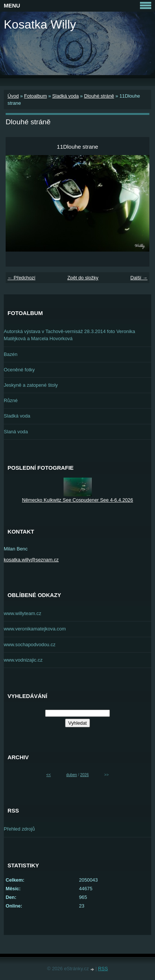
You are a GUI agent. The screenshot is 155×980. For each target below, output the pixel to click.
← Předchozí (21, 278)
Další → (139, 278)
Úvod (13, 96)
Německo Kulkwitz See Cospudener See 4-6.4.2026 (77, 500)
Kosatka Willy (40, 24)
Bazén (11, 354)
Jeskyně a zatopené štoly (31, 385)
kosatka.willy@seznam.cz (31, 560)
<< (49, 775)
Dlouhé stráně (99, 96)
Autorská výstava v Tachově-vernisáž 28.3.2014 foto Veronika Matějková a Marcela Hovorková (69, 335)
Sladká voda (65, 96)
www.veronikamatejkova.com (35, 629)
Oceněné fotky (19, 370)
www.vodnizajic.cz (23, 660)
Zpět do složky (83, 278)
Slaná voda (16, 432)
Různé (11, 400)
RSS (103, 969)
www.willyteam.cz (23, 613)
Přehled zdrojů (19, 829)
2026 (84, 775)
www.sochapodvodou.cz (30, 645)
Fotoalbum (35, 96)
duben (71, 775)
